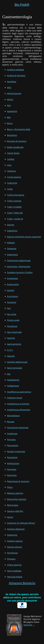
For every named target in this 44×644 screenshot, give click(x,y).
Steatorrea (12, 535)
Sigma (10, 517)
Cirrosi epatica (14, 177)
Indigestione (13, 386)
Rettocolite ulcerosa (17, 499)
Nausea (11, 422)
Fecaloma (12, 302)
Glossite (11, 356)
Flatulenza (12, 326)
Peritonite (12, 475)
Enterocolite (13, 284)
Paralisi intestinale (16, 451)
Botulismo (12, 135)
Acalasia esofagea (15, 70)
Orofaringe (12, 434)
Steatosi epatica (15, 541)
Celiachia (11, 171)
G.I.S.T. (10, 350)
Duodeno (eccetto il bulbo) (20, 272)
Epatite (11, 290)
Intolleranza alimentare (19, 410)
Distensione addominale (19, 260)
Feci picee (12, 314)
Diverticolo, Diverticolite (19, 267)
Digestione (12, 231)
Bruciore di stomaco (17, 141)
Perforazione (13, 463)
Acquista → (29, 625)
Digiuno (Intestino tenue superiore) (24, 237)
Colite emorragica (16, 195)
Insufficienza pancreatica (19, 392)
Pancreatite (13, 445)
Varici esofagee (14, 571)
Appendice (12, 111)
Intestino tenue (15, 398)
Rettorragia (13, 505)
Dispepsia (12, 249)
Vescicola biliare (15, 577)
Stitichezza (12, 553)
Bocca (10, 123)
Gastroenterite (14, 344)
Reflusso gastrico (15, 493)
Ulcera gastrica (14, 565)
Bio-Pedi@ (22, 5)
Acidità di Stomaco (16, 76)
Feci (9, 308)
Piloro (10, 487)
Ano (9, 105)
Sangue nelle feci (15, 511)
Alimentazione (14, 93)
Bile (9, 117)
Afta (9, 88)
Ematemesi (12, 278)
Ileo (9, 374)
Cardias (11, 159)
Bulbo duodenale (15, 147)
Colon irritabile (14, 207)
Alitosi (10, 99)
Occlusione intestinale (18, 428)
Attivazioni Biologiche (22, 583)
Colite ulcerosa (14, 201)
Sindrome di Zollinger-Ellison (21, 523)
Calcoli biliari (13, 153)
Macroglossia (13, 416)
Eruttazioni (13, 296)
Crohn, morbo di (15, 219)
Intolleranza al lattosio (18, 404)
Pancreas (11, 440)
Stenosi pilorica (14, 547)
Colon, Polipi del (15, 213)
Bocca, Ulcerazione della (19, 129)
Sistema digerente (16, 529)
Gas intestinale (14, 332)
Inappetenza (13, 380)
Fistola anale (13, 320)
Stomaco (11, 559)
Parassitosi (12, 457)
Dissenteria (12, 255)
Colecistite (12, 183)
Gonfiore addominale (17, 362)
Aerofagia (12, 82)
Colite (10, 189)
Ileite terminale (14, 368)
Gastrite (11, 338)
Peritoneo (12, 469)
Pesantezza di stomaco (18, 481)
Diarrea (11, 225)
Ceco (9, 165)
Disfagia (11, 243)
